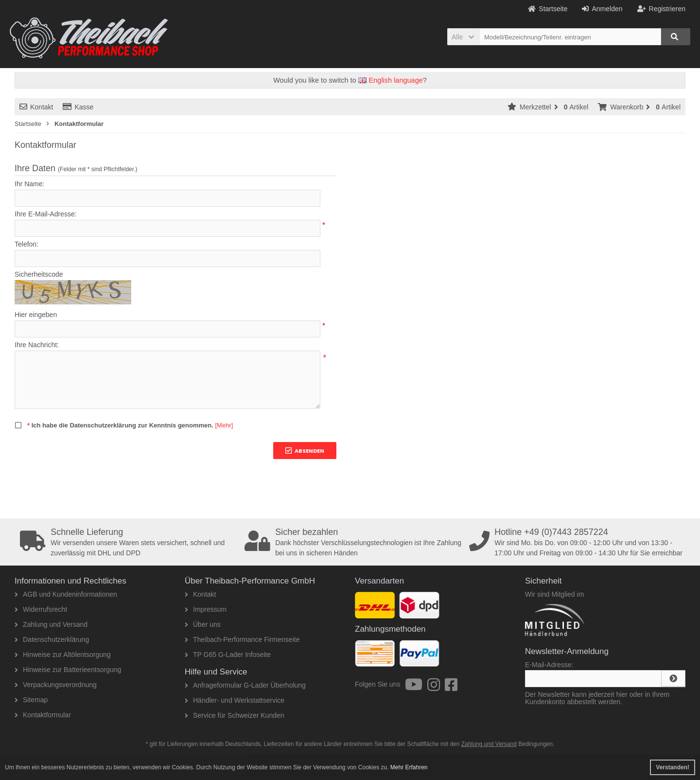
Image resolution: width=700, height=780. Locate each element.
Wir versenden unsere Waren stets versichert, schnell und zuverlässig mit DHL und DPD (129, 542)
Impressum (206, 609)
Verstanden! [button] (673, 767)
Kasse (78, 107)
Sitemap (31, 700)
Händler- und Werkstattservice (235, 700)
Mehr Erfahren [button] (409, 767)
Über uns (203, 624)
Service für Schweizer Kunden (235, 715)
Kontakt (36, 107)
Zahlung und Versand (51, 624)
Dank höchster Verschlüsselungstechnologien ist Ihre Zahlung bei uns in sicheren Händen (353, 542)
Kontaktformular (43, 715)
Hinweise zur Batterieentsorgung (68, 670)
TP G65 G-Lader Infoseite (228, 655)
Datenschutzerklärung (52, 639)
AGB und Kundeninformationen (66, 594)
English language (391, 80)
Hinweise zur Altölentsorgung (63, 655)
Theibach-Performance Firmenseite (242, 639)
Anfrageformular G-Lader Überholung (245, 685)
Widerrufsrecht (41, 609)
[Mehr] (224, 425)
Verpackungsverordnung (56, 685)
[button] (463, 37)
